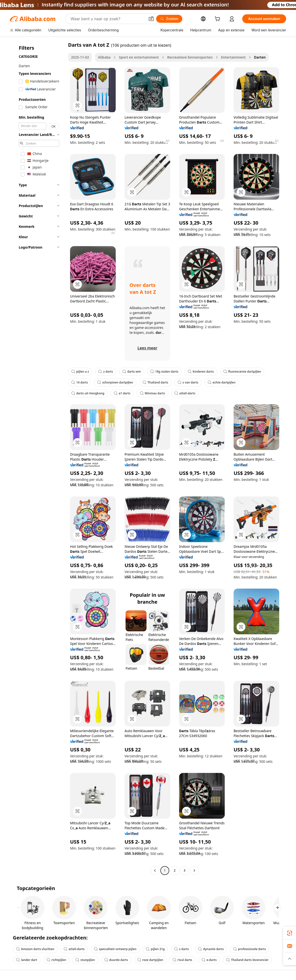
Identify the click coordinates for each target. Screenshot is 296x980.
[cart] (218, 19)
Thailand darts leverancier (247, 960)
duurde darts (116, 960)
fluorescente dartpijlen (242, 372)
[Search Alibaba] (107, 19)
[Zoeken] (169, 19)
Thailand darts (155, 382)
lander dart (27, 960)
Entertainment (233, 57)
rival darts (182, 960)
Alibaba (104, 57)
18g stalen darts (164, 372)
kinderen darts (201, 372)
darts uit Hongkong (88, 393)
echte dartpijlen (222, 382)
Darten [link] (260, 57)
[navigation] (37, 458)
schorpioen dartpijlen (115, 382)
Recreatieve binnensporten (190, 57)
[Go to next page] (194, 871)
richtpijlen (56, 960)
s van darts (188, 382)
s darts (182, 949)
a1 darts (122, 393)
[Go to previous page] (155, 871)
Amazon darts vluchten (35, 949)
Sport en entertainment (139, 57)
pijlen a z (80, 372)
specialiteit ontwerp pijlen (115, 949)
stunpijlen (85, 960)
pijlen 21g (155, 949)
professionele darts (250, 949)
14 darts (80, 382)
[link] (290, 933)
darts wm (132, 372)
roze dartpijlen (150, 960)
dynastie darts (211, 949)
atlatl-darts (185, 393)
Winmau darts (152, 393)
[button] (151, 19)
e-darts (209, 960)
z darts (105, 372)
